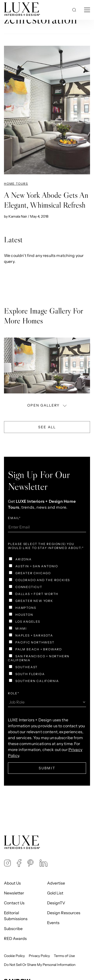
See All (47, 427)
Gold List (55, 893)
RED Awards (15, 938)
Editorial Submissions (16, 916)
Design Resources (64, 913)
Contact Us (14, 903)
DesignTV (56, 903)
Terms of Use (64, 956)
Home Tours (16, 184)
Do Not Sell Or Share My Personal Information (40, 965)
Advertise (56, 883)
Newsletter (14, 893)
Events (53, 923)
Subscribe (13, 929)
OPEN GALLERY (47, 405)
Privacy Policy (39, 956)
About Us (12, 883)
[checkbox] (47, 621)
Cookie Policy (14, 956)
